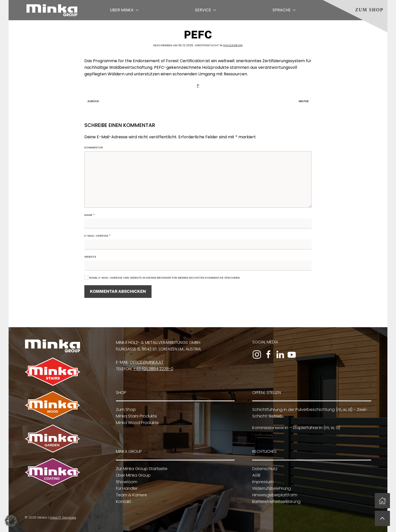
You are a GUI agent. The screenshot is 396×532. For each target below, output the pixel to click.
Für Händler (125, 488)
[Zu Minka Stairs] (51, 371)
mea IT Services (62, 517)
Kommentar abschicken (118, 291)
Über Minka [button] (124, 10)
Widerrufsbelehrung (270, 488)
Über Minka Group (132, 475)
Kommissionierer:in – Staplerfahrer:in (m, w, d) (295, 428)
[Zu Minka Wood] (51, 405)
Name (90, 215)
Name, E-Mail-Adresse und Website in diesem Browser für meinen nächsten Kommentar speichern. (162, 278)
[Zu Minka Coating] (51, 472)
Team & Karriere (130, 495)
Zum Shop (369, 10)
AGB (255, 475)
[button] (382, 518)
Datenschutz (263, 469)
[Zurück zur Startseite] (52, 10)
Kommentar (94, 147)
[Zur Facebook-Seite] (267, 354)
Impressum (261, 482)
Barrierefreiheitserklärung (275, 502)
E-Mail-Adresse (97, 236)
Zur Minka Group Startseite (140, 469)
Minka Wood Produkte (135, 423)
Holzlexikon (233, 45)
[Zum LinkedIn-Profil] (279, 354)
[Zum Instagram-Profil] (256, 354)
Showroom (125, 482)
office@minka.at (145, 362)
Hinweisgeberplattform (273, 495)
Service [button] (206, 10)
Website (90, 257)
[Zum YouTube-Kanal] (290, 354)
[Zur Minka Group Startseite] (51, 346)
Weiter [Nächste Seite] (305, 101)
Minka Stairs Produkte (135, 416)
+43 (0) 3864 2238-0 (152, 369)
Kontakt (122, 502)
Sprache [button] (284, 10)
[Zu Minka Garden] (51, 438)
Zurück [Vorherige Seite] (92, 101)
